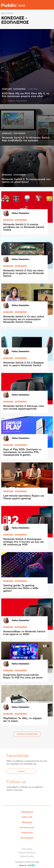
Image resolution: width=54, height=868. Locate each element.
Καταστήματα (27, 838)
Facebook (10, 798)
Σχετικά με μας (27, 827)
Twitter (16, 798)
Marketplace (27, 812)
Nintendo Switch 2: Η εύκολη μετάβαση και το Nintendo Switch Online (24, 227)
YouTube (22, 798)
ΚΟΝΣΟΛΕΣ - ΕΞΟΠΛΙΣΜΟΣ (14, 89)
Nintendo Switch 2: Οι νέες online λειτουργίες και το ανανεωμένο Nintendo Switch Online (24, 319)
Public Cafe (27, 817)
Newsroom (27, 822)
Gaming (10, 13)
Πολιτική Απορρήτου (27, 852)
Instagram (28, 798)
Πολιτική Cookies (27, 856)
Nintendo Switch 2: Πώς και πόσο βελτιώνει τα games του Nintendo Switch (24, 273)
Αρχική (4, 13)
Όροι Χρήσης (27, 849)
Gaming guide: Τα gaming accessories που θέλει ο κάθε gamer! (21, 588)
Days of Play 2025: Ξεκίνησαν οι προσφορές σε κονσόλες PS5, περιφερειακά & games (22, 452)
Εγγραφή (21, 771)
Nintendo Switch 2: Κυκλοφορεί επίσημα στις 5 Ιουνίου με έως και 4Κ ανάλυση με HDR (23, 542)
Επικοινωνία (27, 833)
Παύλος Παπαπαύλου (20, 213)
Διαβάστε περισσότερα (14, 101)
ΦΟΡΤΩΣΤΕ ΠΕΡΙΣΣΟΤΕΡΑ (27, 734)
